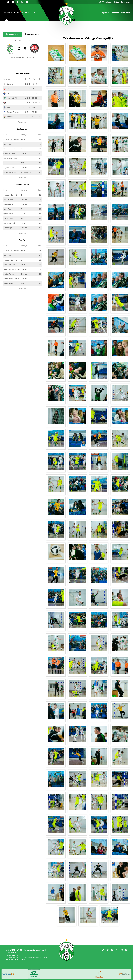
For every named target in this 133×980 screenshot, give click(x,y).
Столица (6, 12)
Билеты (26, 12)
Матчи (17, 12)
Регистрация (126, 2)
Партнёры (126, 12)
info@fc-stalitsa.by (105, 2)
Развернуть (22, 122)
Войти (117, 2)
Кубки (105, 12)
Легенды (115, 12)
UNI (33, 12)
